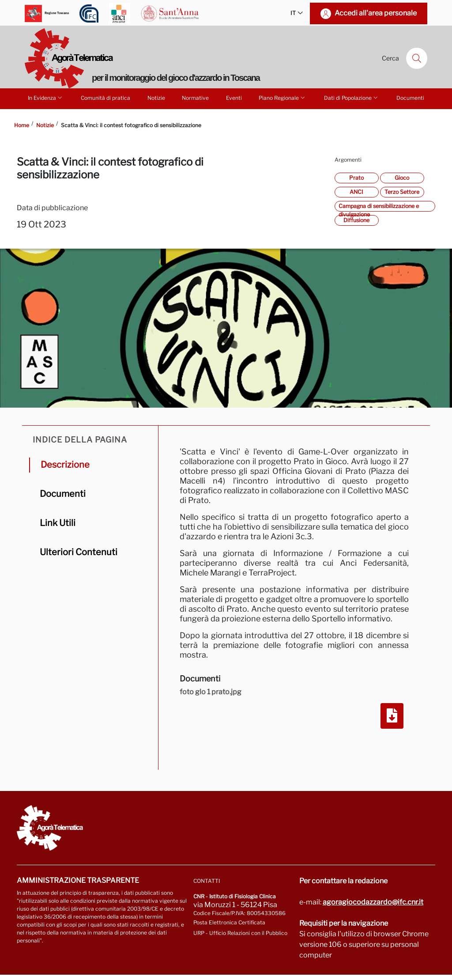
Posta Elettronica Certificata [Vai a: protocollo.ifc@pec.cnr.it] (229, 922)
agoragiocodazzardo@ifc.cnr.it (373, 902)
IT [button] (297, 13)
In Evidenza (46, 98)
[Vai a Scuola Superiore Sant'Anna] (170, 13)
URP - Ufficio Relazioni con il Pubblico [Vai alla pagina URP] (240, 933)
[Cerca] (417, 58)
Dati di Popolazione (352, 98)
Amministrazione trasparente (78, 880)
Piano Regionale (282, 98)
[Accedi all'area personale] (369, 13)
